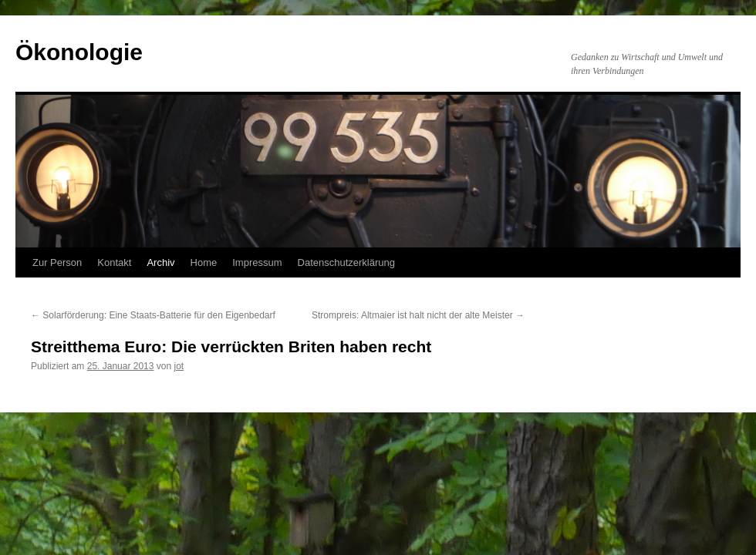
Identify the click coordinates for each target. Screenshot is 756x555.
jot (179, 366)
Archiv (160, 262)
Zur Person (57, 262)
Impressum (257, 262)
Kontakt (114, 262)
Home (204, 262)
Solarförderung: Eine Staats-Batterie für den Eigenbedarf (153, 315)
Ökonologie (79, 52)
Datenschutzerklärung (346, 262)
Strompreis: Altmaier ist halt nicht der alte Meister (418, 315)
